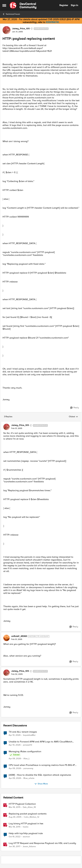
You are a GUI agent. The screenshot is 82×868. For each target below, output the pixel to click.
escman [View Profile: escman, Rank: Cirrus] (26, 837)
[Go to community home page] (23, 5)
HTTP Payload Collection (22, 804)
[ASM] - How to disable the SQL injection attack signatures (40, 775)
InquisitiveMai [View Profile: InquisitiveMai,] (29, 735)
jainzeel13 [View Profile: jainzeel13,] (27, 745)
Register (64, 5)
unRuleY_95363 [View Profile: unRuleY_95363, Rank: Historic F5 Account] (19, 636)
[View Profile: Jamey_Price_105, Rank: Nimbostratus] (6, 30)
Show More (41, 784)
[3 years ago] (15, 837)
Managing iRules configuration (25, 752)
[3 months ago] (15, 735)
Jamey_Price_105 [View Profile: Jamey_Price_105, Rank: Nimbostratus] (21, 29)
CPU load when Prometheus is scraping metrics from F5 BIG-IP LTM (42, 765)
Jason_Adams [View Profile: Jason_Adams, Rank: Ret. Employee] (29, 847)
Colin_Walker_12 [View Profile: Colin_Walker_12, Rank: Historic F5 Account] (32, 817)
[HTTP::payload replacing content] (17, 428)
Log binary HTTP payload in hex (26, 824)
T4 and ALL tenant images (23, 732)
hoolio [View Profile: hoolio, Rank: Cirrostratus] (26, 827)
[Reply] (74, 408)
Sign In (74, 5)
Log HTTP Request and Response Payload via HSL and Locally (42, 843)
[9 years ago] (14, 847)
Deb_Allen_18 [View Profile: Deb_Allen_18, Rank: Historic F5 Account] (29, 807)
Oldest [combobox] (73, 417)
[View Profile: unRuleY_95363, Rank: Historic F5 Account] (6, 638)
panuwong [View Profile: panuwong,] (28, 768)
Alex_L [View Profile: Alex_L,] (27, 758)
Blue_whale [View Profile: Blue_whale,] (29, 778)
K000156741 (52, 22)
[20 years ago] (15, 817)
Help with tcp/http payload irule (26, 833)
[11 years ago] (15, 807)
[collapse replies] (41, 423)
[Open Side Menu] (4, 5)
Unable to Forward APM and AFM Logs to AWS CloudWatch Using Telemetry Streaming (40, 742)
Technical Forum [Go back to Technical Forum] (11, 14)
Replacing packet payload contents (28, 814)
